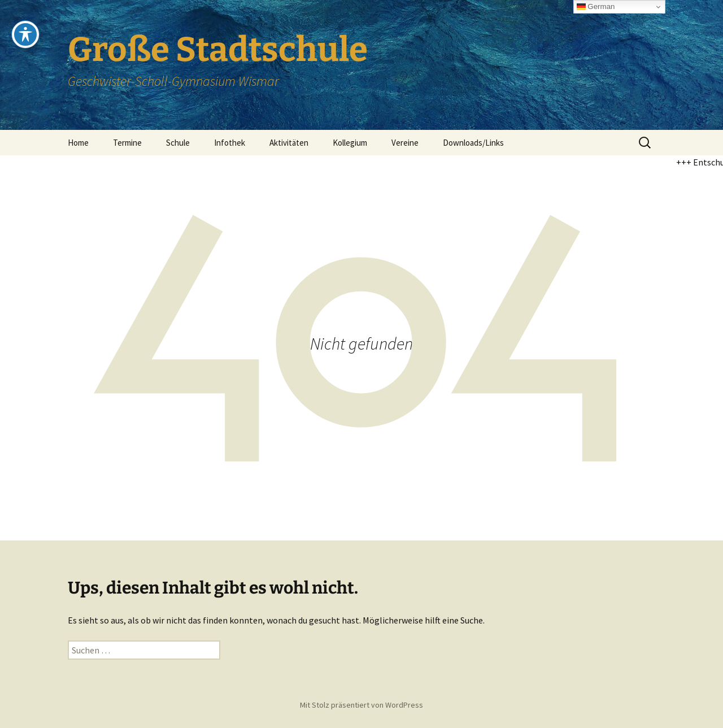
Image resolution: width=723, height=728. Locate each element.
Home (78, 143)
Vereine (405, 143)
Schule (178, 143)
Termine (127, 143)
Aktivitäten (289, 143)
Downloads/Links (473, 143)
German (596, 7)
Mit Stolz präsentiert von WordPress (361, 705)
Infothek (230, 143)
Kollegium (350, 143)
